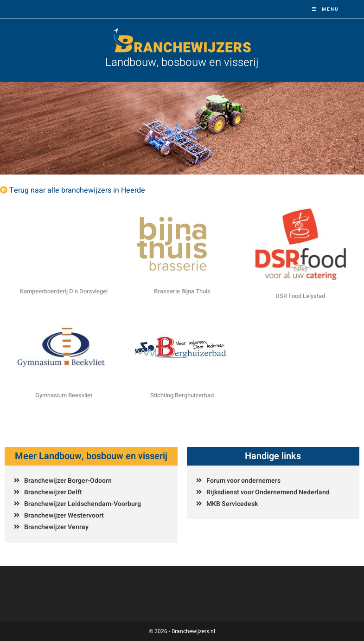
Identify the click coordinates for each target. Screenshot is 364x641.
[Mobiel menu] (326, 9)
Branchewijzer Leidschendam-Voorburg (83, 504)
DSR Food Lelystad (300, 296)
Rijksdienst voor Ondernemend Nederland (268, 492)
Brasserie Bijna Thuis (182, 291)
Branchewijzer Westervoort (64, 515)
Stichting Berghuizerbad (182, 395)
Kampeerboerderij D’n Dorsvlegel (64, 291)
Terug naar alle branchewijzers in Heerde (77, 190)
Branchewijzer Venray (56, 527)
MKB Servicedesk (232, 504)
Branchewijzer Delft (53, 492)
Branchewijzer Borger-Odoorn (68, 481)
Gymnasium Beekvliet (64, 395)
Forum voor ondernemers (243, 481)
